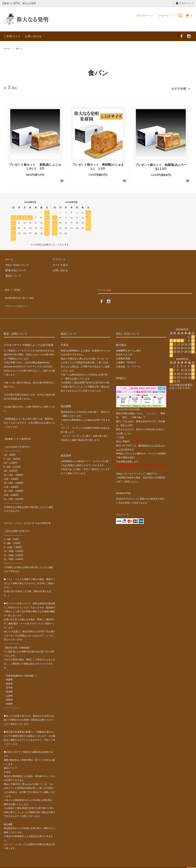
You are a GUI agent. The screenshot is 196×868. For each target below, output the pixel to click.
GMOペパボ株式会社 (62, 863)
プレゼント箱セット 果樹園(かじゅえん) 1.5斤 (98, 165)
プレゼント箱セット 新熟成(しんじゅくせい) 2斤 (35, 165)
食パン (20, 49)
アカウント (185, 3)
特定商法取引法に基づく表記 (21, 293)
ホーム (7, 49)
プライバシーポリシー (17, 298)
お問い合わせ (33, 36)
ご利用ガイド (12, 36)
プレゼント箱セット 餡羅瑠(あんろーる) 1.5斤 (161, 165)
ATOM (15, 287)
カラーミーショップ (12, 863)
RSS (6, 287)
